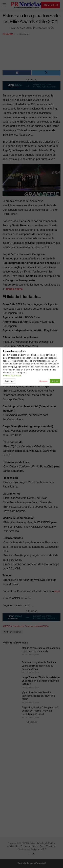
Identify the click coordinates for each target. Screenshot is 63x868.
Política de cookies (12, 376)
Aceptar (55, 381)
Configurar (9, 381)
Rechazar (44, 381)
